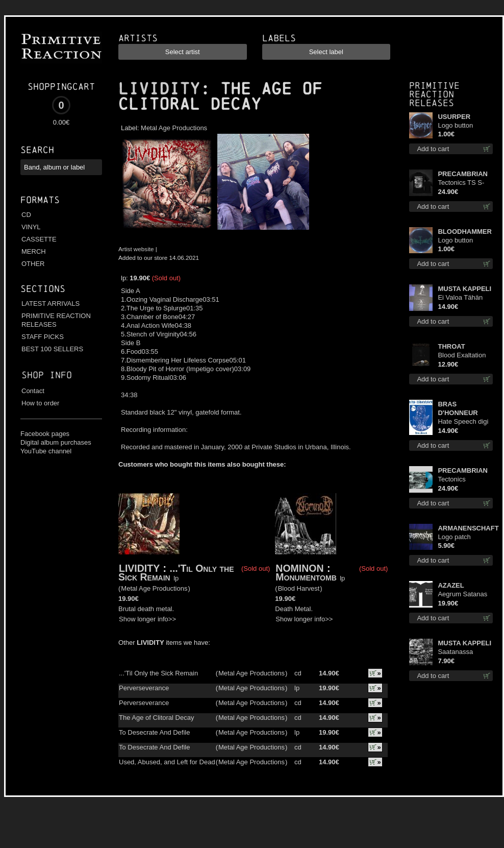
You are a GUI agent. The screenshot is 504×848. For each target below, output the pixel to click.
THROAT (451, 346)
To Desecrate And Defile (154, 732)
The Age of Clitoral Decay (156, 718)
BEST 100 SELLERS (52, 349)
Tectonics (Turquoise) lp (458, 480)
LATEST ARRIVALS (51, 304)
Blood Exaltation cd (462, 356)
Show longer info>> (147, 619)
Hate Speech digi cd (463, 422)
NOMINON (299, 568)
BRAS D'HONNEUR (458, 408)
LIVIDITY (159, 89)
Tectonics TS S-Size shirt (461, 183)
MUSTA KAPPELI (464, 289)
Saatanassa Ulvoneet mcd (458, 652)
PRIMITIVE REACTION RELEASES (56, 320)
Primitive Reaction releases (434, 94)
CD (26, 215)
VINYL (31, 227)
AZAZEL (451, 585)
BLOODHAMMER (464, 232)
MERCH (34, 251)
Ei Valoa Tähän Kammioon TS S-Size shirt (463, 298)
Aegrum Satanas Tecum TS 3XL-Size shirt (462, 595)
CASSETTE (39, 239)
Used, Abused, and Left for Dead (167, 762)
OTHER (33, 264)
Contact (33, 391)
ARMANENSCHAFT (465, 528)
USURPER (454, 117)
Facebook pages (45, 434)
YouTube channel (46, 451)
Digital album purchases (56, 442)
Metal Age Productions (174, 128)
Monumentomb (307, 577)
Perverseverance (144, 688)
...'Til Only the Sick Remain (176, 573)
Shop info (47, 375)
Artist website (136, 249)
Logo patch (454, 537)
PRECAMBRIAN (463, 174)
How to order (40, 403)
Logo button (455, 125)
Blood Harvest (299, 588)
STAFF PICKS (43, 337)
